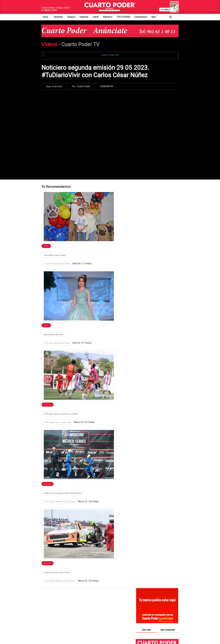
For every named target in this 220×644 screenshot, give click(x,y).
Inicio (45, 17)
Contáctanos (141, 17)
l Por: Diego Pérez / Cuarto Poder (58, 422)
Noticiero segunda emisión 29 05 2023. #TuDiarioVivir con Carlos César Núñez (95, 71)
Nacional (58, 17)
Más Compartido (168, 630)
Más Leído (146, 630)
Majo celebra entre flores (54, 335)
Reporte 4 (108, 17)
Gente (96, 17)
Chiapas (71, 17)
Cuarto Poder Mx (110, 55)
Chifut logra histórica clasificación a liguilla (61, 414)
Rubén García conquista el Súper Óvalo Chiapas (63, 493)
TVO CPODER (123, 17)
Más (154, 17)
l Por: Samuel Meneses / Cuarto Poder (60, 502)
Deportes (84, 17)
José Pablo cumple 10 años (55, 255)
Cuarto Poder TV (80, 44)
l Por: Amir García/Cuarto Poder (57, 264)
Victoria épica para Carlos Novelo (57, 572)
